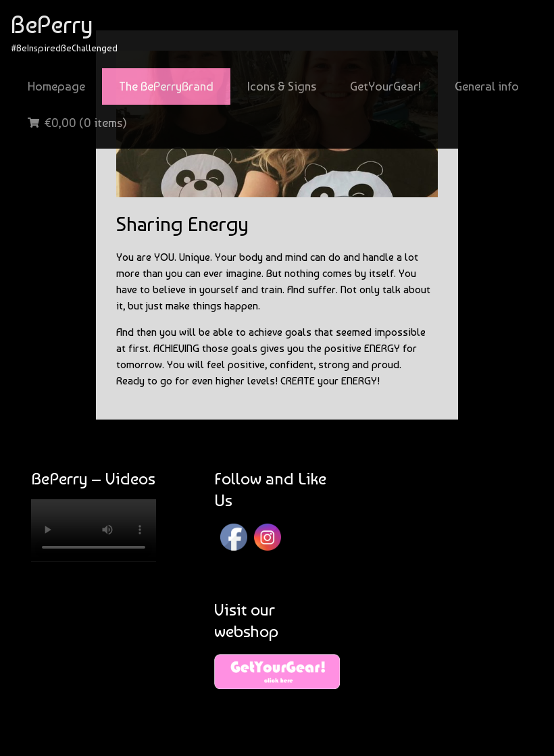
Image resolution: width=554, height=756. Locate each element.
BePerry (52, 25)
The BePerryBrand (166, 86)
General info (487, 86)
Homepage (56, 86)
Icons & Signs (282, 86)
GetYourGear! (385, 86)
